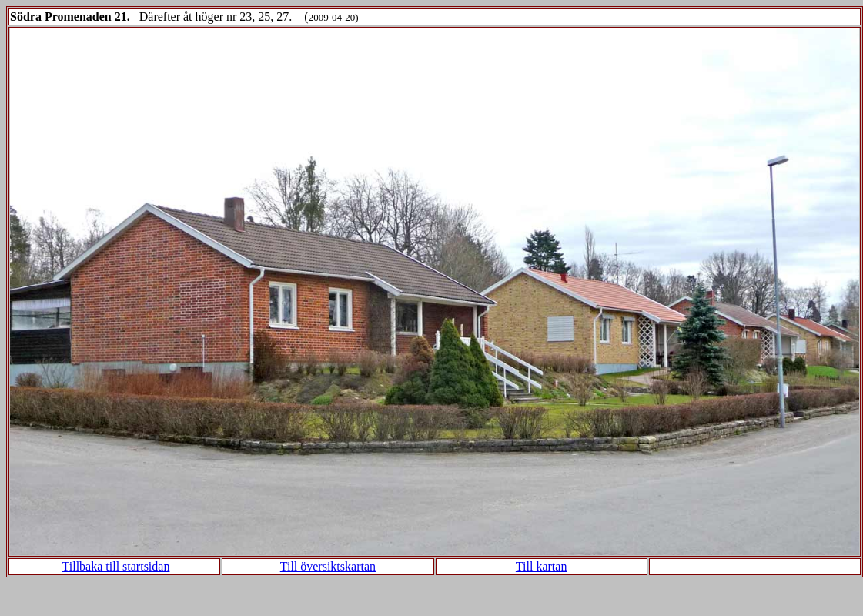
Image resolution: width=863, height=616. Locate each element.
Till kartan (542, 566)
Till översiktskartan (328, 566)
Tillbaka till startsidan (116, 566)
